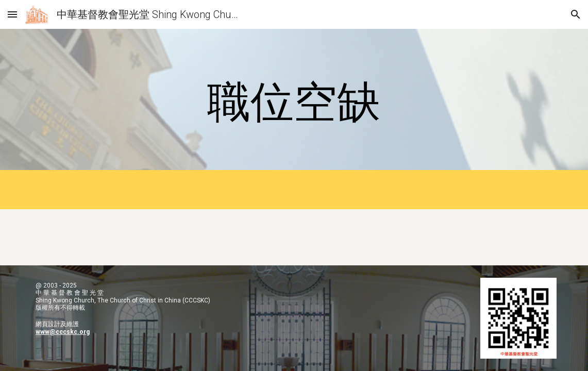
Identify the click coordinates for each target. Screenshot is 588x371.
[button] (12, 14)
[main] (294, 102)
